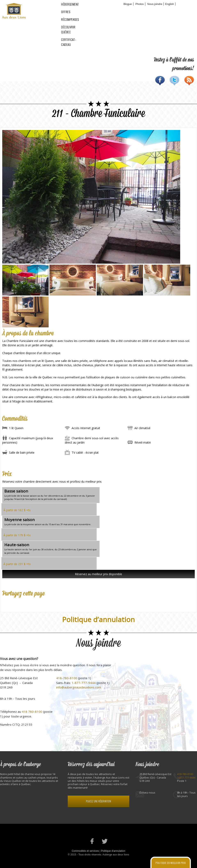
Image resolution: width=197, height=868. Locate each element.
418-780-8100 (67, 678)
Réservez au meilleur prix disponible (98, 574)
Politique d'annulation (113, 851)
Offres (87, 10)
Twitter (175, 81)
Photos (140, 4)
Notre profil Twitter (105, 841)
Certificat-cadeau (157, 10)
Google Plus (23, 602)
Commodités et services (85, 851)
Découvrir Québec (129, 10)
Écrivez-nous (147, 793)
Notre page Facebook (92, 841)
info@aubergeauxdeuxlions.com (79, 687)
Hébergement (69, 10)
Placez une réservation (98, 801)
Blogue (128, 4)
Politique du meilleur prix (171, 863)
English (170, 4)
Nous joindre (155, 4)
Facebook (160, 81)
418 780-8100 (32, 712)
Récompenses (104, 10)
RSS (189, 81)
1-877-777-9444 (84, 683)
